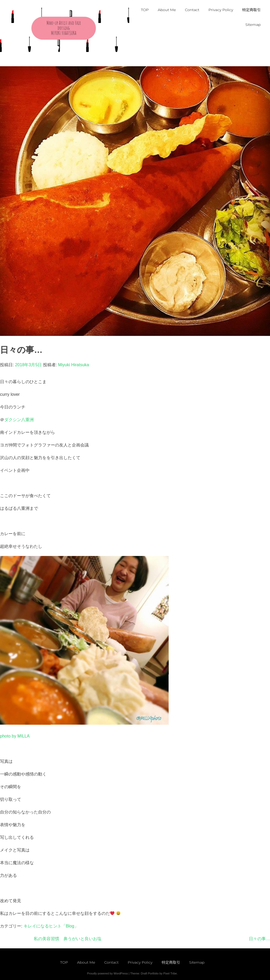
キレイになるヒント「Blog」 (51, 926)
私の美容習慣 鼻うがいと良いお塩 (68, 939)
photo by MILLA (15, 736)
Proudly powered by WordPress (107, 973)
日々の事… (259, 939)
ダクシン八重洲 (19, 420)
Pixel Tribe (170, 973)
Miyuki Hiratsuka (74, 365)
